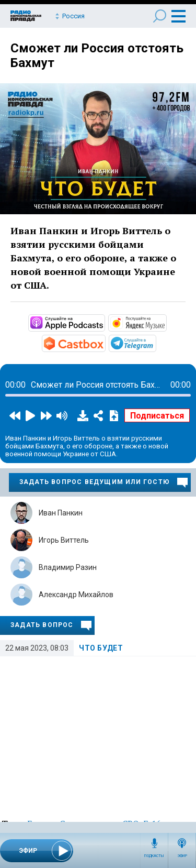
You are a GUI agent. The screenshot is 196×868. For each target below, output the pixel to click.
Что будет (101, 648)
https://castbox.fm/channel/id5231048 (105, 343)
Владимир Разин (68, 567)
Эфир (182, 856)
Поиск (160, 16)
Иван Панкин (61, 513)
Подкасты (154, 856)
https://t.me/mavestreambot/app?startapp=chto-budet (155, 343)
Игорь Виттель (64, 540)
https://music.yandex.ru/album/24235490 (166, 322)
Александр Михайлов (76, 595)
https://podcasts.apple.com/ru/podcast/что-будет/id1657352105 (104, 322)
